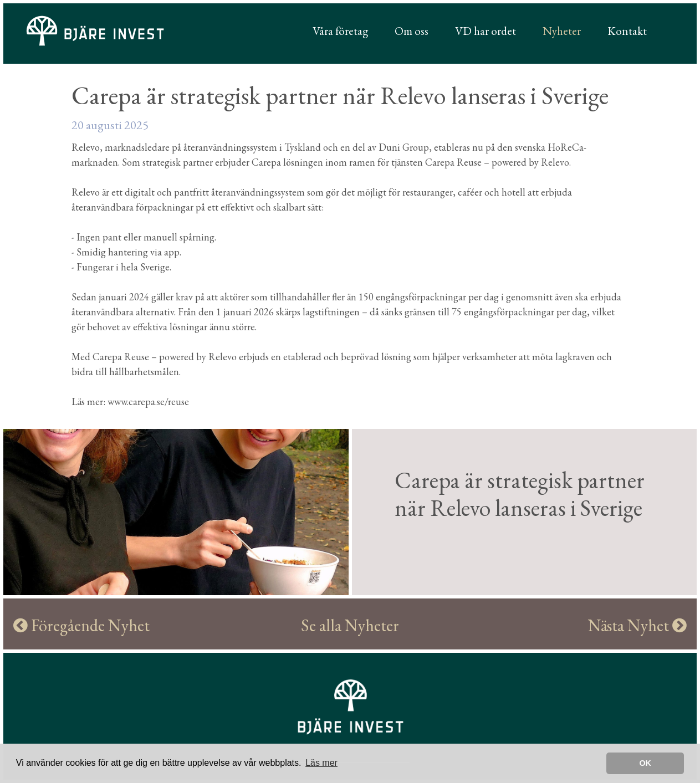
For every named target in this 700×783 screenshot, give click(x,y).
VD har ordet (486, 31)
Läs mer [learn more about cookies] (321, 763)
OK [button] (645, 763)
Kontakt (627, 31)
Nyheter (562, 31)
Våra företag (340, 31)
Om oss (412, 31)
